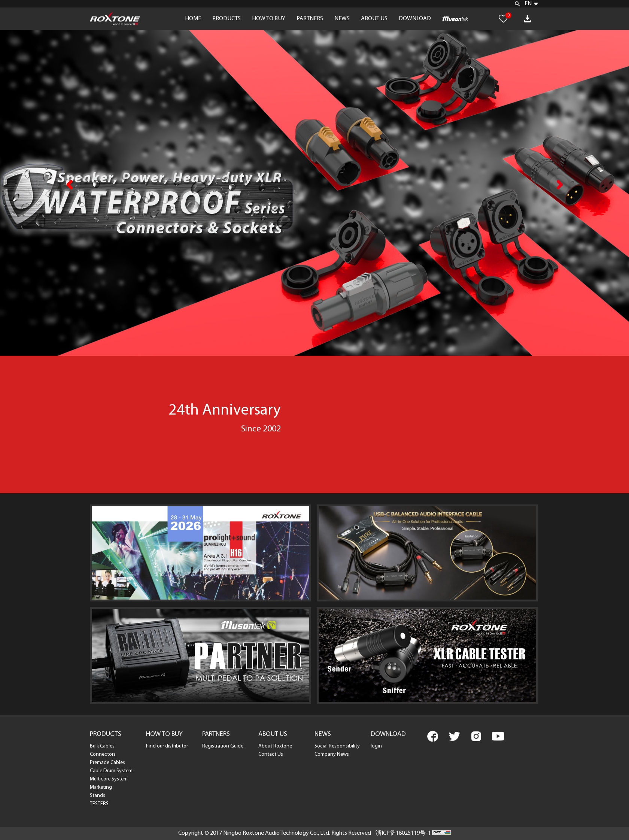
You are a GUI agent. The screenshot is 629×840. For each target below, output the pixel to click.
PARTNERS (310, 19)
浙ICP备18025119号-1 (403, 833)
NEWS (342, 19)
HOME (193, 19)
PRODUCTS (227, 19)
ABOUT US (374, 19)
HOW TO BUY (269, 19)
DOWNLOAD (415, 19)
